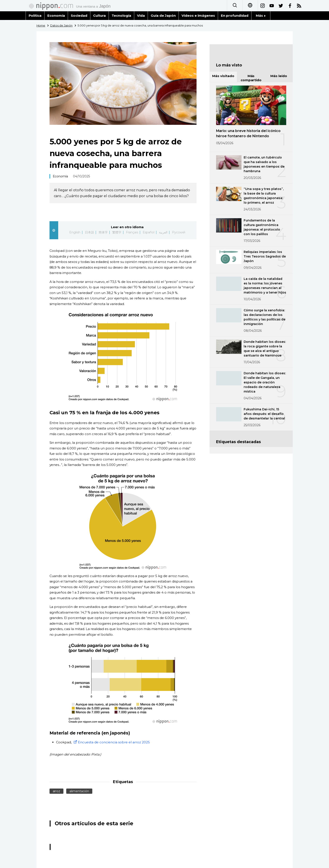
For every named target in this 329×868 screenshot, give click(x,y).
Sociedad (79, 16)
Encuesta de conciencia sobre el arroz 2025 (111, 742)
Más (261, 16)
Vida (141, 16)
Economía (56, 16)
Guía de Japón (163, 16)
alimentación (79, 791)
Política (35, 16)
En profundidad (235, 16)
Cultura (99, 16)
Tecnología (121, 16)
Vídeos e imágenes (198, 16)
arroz (57, 791)
